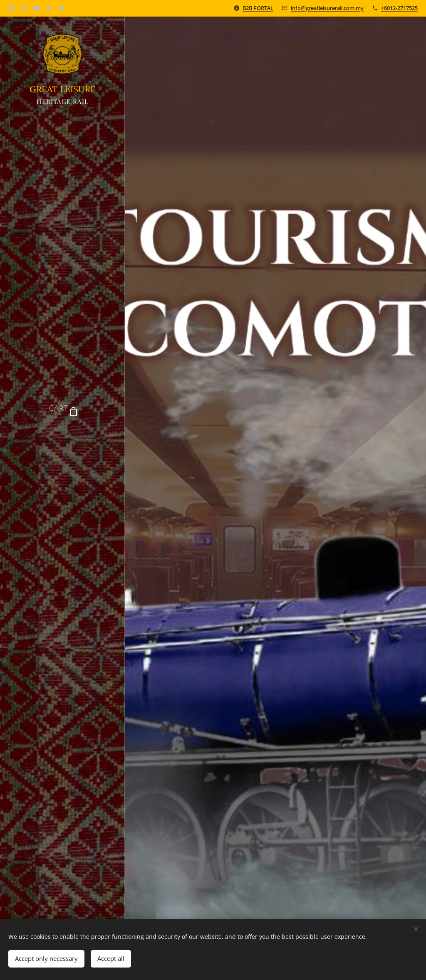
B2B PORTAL (258, 8)
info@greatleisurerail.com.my (327, 8)
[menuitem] (62, 434)
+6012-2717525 (399, 8)
